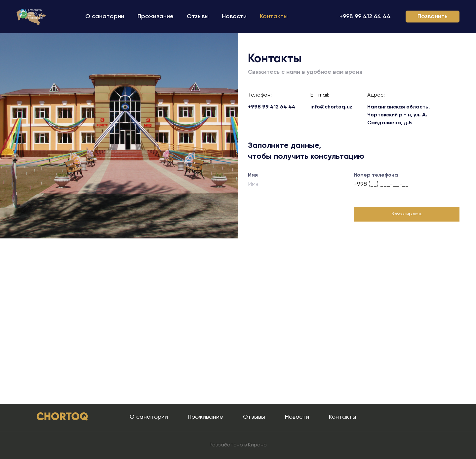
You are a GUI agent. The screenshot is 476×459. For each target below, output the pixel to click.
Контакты (274, 17)
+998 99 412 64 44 (365, 17)
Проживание (156, 17)
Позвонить (433, 17)
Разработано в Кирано (238, 445)
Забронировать (407, 214)
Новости (234, 17)
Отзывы (198, 17)
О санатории (105, 17)
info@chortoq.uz (331, 107)
